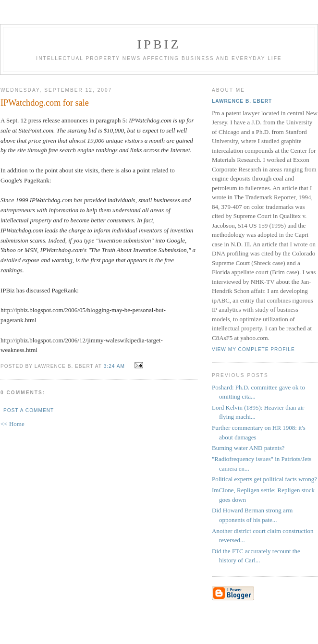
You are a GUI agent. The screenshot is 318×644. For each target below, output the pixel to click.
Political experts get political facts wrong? (264, 479)
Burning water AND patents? (248, 448)
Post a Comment (29, 410)
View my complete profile (253, 349)
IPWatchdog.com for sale (45, 103)
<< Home (12, 424)
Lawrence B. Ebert (242, 101)
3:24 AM (114, 366)
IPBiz (159, 44)
